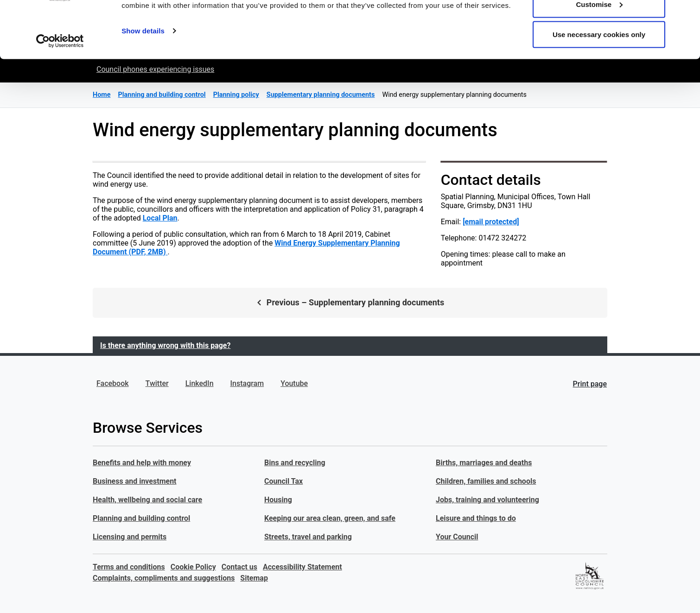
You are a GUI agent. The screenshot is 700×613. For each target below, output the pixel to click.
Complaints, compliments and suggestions (164, 578)
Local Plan (160, 218)
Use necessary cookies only (599, 85)
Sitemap (254, 578)
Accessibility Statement (302, 567)
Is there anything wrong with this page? (165, 345)
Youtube (294, 383)
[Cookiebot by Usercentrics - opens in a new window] (60, 92)
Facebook (113, 383)
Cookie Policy (193, 567)
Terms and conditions (129, 567)
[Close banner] (686, 14)
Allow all (599, 24)
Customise (599, 55)
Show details (143, 81)
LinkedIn (200, 383)
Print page (590, 384)
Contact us (239, 567)
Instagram (247, 383)
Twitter (157, 383)
